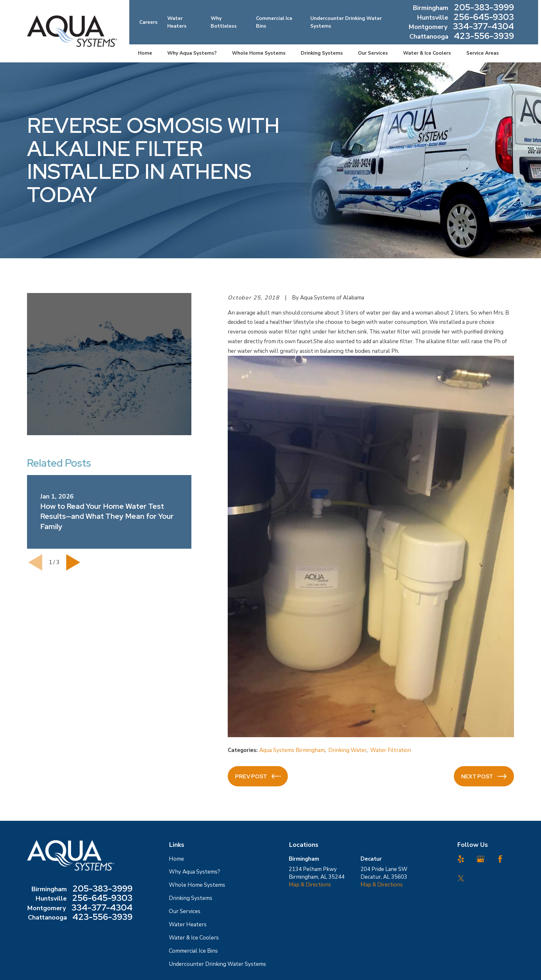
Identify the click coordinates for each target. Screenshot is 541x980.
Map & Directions (310, 885)
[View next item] (73, 562)
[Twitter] (461, 878)
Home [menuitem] (145, 53)
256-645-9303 (484, 18)
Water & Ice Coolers (194, 938)
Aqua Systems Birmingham (292, 750)
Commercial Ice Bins (193, 951)
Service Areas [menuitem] (483, 53)
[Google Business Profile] (481, 859)
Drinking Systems (191, 898)
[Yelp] (461, 859)
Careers (148, 22)
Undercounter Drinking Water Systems (217, 964)
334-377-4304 (483, 27)
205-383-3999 (484, 8)
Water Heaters (188, 925)
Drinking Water (348, 750)
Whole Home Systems (197, 885)
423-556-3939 (484, 37)
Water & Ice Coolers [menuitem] (427, 53)
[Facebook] (500, 859)
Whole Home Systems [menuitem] (259, 53)
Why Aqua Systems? (194, 872)
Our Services (185, 911)
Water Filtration (391, 750)
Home (176, 859)
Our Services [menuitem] (373, 53)
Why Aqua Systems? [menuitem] (192, 53)
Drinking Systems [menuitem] (322, 53)
